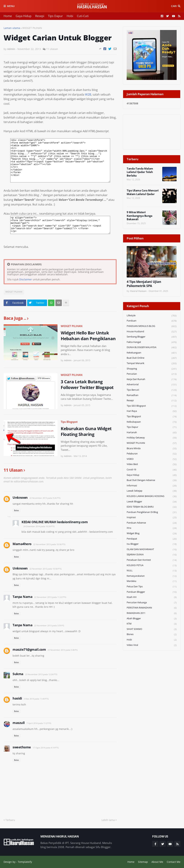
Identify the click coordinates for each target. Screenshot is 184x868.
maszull (19, 723)
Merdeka (152, 581)
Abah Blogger (152, 619)
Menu (11, 6)
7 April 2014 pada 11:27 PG (39, 723)
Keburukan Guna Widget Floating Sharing (86, 431)
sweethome (22, 747)
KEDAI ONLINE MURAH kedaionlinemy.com (55, 522)
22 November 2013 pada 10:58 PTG (46, 569)
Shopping (152, 369)
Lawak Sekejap (152, 491)
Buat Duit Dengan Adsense (152, 480)
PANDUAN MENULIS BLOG (152, 326)
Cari (174, 6)
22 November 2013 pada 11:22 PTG (50, 597)
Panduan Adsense (152, 523)
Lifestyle (152, 316)
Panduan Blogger (152, 592)
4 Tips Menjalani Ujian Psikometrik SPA (144, 284)
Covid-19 (152, 470)
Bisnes (152, 634)
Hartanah (152, 433)
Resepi (40, 16)
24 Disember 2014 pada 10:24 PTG (39, 526)
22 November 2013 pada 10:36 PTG (49, 544)
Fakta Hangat (152, 342)
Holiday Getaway (152, 438)
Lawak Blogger (152, 502)
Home (8, 16)
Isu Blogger (152, 544)
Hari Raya (152, 411)
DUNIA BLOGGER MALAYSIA (152, 347)
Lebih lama (108, 820)
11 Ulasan (52, 49)
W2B (88, 94)
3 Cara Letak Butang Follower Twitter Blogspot (87, 384)
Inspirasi (152, 518)
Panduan (152, 321)
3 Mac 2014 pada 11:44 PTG (36, 699)
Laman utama (12, 28)
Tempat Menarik (152, 363)
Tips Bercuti (152, 390)
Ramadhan (152, 395)
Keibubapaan (152, 422)
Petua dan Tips (152, 587)
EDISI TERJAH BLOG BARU (152, 507)
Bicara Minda (152, 449)
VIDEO (152, 459)
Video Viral (152, 645)
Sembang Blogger (152, 337)
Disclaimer (26, 279)
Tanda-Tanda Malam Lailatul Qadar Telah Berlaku (140, 172)
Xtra (152, 528)
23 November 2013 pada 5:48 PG (63, 650)
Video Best (152, 464)
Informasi (152, 486)
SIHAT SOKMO (152, 629)
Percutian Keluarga (152, 603)
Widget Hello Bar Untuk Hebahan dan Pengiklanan (88, 335)
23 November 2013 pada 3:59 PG (49, 625)
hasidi (17, 698)
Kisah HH (152, 597)
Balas (16, 510)
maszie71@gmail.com (29, 649)
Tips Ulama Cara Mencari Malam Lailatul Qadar (143, 192)
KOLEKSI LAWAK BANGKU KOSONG (152, 496)
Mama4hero (22, 544)
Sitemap (143, 862)
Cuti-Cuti (83, 16)
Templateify (25, 862)
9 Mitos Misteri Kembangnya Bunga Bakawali (139, 216)
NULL (152, 571)
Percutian (152, 374)
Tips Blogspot (69, 422)
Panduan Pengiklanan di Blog (152, 512)
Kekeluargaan (152, 353)
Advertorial (152, 385)
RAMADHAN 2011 (152, 613)
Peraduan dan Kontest (152, 560)
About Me (157, 862)
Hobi (70, 16)
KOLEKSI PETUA (152, 565)
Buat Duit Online (152, 358)
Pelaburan (152, 454)
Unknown (20, 497)
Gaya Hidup (24, 16)
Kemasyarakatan (152, 576)
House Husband (152, 332)
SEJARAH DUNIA (152, 555)
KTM (152, 624)
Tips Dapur (55, 16)
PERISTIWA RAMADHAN (152, 608)
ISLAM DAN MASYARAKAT (152, 549)
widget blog (152, 533)
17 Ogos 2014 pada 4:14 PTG (46, 748)
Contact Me (174, 862)
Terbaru (10, 820)
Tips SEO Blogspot (152, 406)
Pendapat (152, 539)
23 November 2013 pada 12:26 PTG (41, 674)
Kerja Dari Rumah (152, 379)
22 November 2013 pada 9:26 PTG (45, 498)
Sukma (18, 674)
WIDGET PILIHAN (32, 28)
